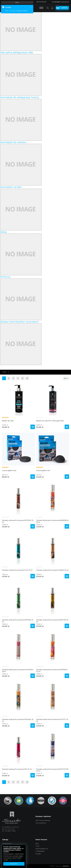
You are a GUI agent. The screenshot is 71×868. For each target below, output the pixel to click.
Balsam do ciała (8, 421)
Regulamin (6, 846)
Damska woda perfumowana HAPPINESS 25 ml (52, 671)
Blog (37, 844)
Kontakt (38, 854)
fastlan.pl (66, 866)
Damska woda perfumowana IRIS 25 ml (17, 769)
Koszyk (5, 856)
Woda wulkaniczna (42, 849)
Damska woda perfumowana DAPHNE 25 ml (18, 621)
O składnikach (40, 851)
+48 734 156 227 (41, 2)
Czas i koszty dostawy (43, 820)
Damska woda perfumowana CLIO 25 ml (17, 570)
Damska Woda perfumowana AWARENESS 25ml (52, 521)
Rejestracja (6, 851)
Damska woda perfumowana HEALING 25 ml (18, 720)
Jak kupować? (7, 844)
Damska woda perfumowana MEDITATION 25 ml (52, 770)
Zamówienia (6, 859)
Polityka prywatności (9, 849)
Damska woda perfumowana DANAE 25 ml (52, 570)
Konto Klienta (7, 854)
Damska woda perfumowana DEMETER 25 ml (52, 621)
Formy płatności (41, 823)
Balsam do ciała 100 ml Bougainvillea (50, 421)
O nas (37, 846)
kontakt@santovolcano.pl (60, 2)
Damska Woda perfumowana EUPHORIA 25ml (17, 671)
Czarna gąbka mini (43, 471)
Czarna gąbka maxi (9, 471)
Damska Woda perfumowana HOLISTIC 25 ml (52, 720)
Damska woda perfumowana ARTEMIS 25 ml (18, 521)
